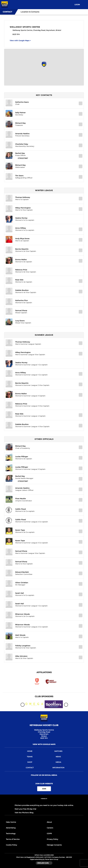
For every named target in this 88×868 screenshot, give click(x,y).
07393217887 (23, 158)
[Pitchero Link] (44, 802)
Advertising (11, 828)
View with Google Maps (44, 744)
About (49, 822)
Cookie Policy (12, 845)
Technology (11, 834)
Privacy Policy (52, 839)
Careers (50, 828)
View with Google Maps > (20, 41)
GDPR (49, 834)
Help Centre (11, 822)
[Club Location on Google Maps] (44, 66)
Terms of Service (13, 839)
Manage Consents (54, 845)
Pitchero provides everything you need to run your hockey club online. (44, 805)
